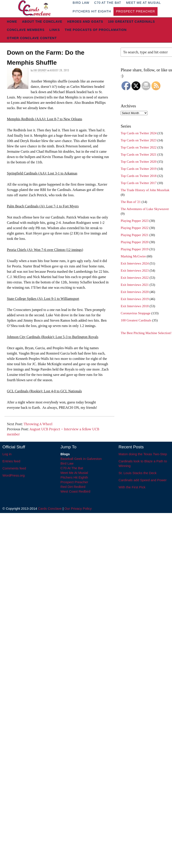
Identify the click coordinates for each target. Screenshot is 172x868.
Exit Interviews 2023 (135, 271)
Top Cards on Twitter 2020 (139, 162)
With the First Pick (132, 487)
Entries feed (11, 461)
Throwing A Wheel (38, 424)
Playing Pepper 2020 (135, 242)
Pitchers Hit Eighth (92, 11)
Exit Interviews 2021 (135, 285)
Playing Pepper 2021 (135, 235)
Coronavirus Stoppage (136, 313)
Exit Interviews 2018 (135, 306)
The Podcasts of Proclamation (96, 30)
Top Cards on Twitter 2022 (139, 147)
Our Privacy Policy (78, 508)
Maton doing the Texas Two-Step (143, 454)
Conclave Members (26, 30)
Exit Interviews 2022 (135, 278)
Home (12, 22)
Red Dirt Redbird (73, 487)
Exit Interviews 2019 (135, 299)
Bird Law (67, 463)
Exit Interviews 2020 (135, 292)
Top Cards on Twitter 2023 (139, 140)
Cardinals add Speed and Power (143, 480)
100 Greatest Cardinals (132, 22)
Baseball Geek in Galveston (81, 459)
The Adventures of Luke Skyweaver (145, 209)
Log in (7, 454)
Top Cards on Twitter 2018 (139, 176)
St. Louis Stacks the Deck (138, 473)
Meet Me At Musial (74, 473)
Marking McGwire (133, 256)
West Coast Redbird (75, 491)
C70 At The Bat (72, 468)
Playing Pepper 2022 (135, 228)
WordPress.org (14, 475)
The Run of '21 (131, 202)
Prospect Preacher (135, 11)
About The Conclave (42, 22)
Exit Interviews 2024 (135, 263)
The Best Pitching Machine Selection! (146, 333)
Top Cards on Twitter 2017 (139, 183)
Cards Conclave (50, 508)
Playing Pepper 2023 (135, 221)
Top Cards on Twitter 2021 (139, 154)
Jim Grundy (40, 70)
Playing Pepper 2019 (135, 249)
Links (55, 30)
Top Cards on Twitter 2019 (139, 169)
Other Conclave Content (32, 38)
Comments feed (14, 468)
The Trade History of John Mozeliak (145, 190)
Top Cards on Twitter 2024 (139, 133)
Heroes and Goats (85, 22)
